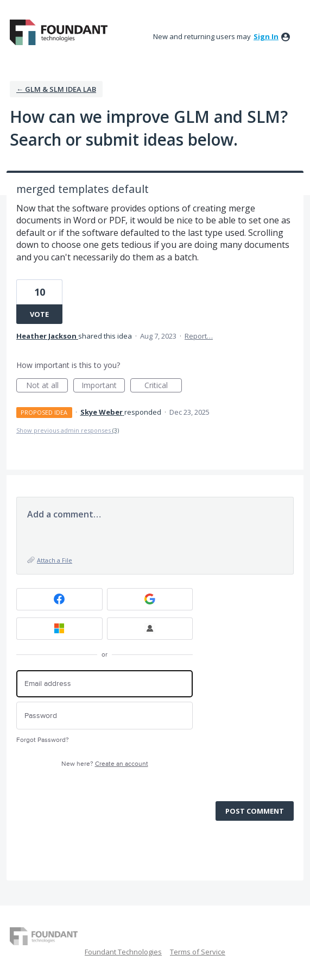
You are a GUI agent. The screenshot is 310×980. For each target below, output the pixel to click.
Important (103, 386)
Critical (163, 386)
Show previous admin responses (68, 430)
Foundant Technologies (123, 952)
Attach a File (55, 560)
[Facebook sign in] (59, 599)
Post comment (255, 811)
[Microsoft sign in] (59, 629)
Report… (199, 336)
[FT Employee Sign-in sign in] (150, 629)
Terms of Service (198, 952)
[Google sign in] (150, 599)
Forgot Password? (43, 740)
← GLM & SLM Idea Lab (56, 89)
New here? (105, 764)
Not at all (47, 386)
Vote (39, 314)
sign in (266, 36)
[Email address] (105, 684)
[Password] (105, 716)
